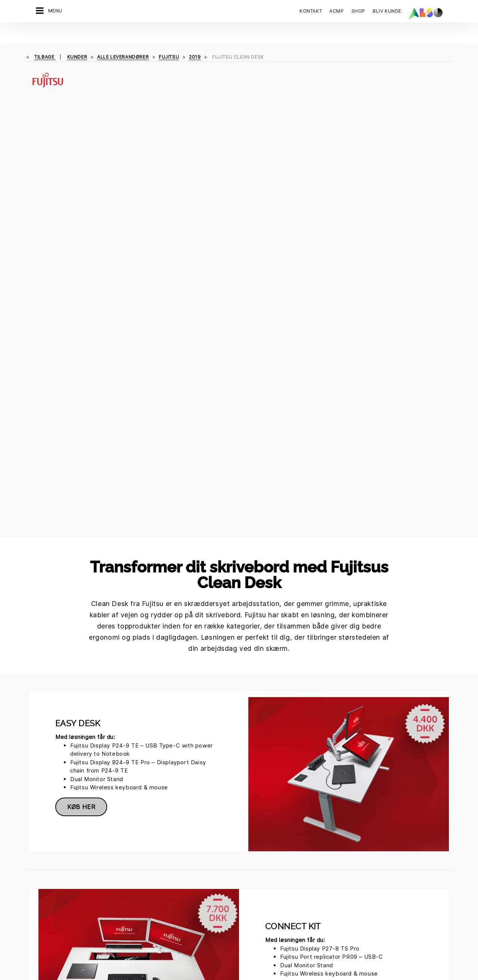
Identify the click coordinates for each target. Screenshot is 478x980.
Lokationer (111, 892)
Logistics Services (52, 892)
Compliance (113, 879)
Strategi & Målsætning (125, 931)
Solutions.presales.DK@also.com (239, 788)
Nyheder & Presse (120, 905)
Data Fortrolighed (215, 955)
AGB (297, 955)
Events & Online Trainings (197, 897)
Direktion (109, 853)
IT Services (44, 879)
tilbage (45, 36)
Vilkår (281, 955)
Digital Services (49, 853)
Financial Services (52, 866)
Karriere (108, 866)
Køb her (81, 366)
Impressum (255, 955)
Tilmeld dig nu (345, 927)
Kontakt (311, 11)
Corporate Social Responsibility (187, 868)
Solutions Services (53, 905)
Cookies (178, 955)
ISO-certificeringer (189, 884)
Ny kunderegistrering (192, 910)
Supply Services (50, 918)
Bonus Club (180, 853)
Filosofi (107, 918)
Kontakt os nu (345, 873)
